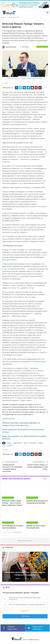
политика (40, 443)
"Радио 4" (9, 443)
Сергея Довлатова (10, 264)
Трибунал (25, 568)
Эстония (9, 446)
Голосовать (25, 616)
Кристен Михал (18, 443)
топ (4, 446)
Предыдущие (7, 532)
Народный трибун (42, 47)
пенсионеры (33, 443)
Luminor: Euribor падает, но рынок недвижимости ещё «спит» (37, 467)
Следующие (17, 532)
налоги (25, 443)
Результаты (25, 611)
